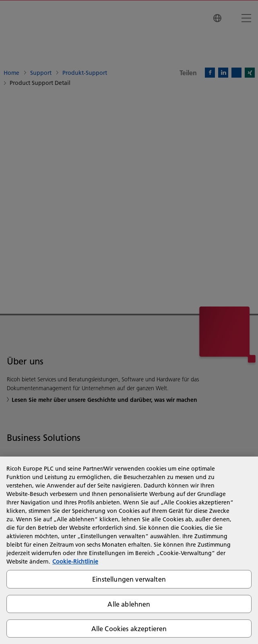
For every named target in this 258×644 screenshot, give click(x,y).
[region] (129, 550)
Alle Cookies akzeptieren (129, 629)
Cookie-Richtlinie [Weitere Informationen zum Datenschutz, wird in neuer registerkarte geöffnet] (75, 562)
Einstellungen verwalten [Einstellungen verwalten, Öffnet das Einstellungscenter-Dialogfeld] (129, 579)
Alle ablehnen (129, 604)
